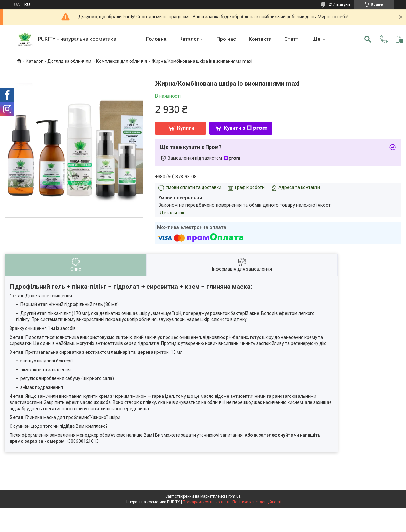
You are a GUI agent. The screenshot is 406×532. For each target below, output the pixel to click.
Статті (292, 39)
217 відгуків (340, 4)
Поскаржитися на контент (206, 502)
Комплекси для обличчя (122, 61)
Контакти (260, 39)
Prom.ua (233, 496)
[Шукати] (368, 39)
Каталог (189, 39)
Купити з (246, 128)
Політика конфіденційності (257, 502)
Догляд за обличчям (69, 61)
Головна (156, 39)
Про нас (226, 39)
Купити (186, 128)
